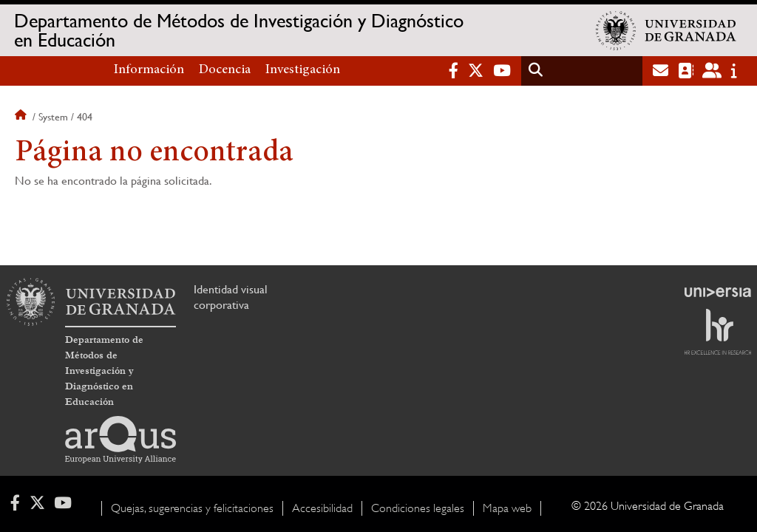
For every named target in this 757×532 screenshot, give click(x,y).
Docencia (225, 70)
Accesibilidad (322, 508)
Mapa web (507, 508)
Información (149, 70)
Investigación (303, 70)
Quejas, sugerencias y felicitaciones (192, 508)
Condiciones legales (418, 508)
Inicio (22, 117)
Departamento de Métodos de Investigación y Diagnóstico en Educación (239, 30)
